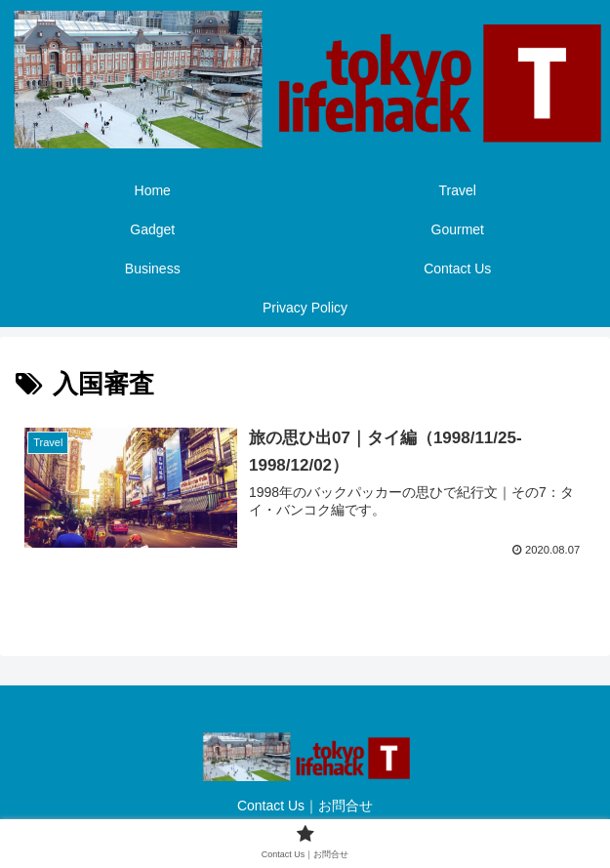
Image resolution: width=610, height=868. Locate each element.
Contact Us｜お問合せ (305, 806)
